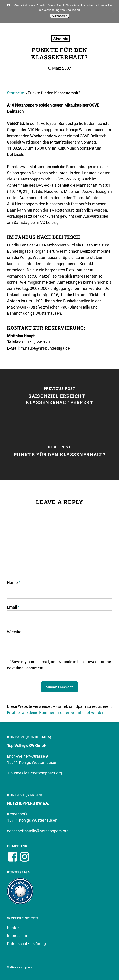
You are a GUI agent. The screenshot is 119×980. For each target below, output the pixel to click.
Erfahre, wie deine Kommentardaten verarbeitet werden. (56, 713)
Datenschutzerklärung (26, 944)
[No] (113, 11)
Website (14, 632)
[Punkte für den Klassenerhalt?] (59, 452)
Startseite (16, 93)
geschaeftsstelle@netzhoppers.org (38, 831)
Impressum (17, 936)
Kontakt (14, 928)
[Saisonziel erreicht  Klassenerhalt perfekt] (59, 397)
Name (14, 583)
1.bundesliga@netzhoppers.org (34, 773)
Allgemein (60, 39)
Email (13, 607)
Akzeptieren (59, 16)
